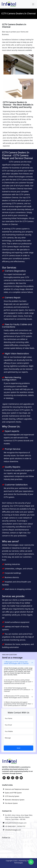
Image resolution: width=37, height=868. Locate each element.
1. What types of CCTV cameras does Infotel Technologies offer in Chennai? (16, 663)
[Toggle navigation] (33, 4)
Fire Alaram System (11, 803)
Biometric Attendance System (15, 800)
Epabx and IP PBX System (13, 793)
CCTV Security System (12, 796)
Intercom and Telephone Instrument (17, 789)
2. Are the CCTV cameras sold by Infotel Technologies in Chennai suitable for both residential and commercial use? (18, 682)
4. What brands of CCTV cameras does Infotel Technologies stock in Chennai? (16, 697)
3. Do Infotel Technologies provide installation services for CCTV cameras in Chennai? (17, 690)
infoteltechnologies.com (13, 830)
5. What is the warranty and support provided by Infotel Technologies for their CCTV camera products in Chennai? (17, 704)
